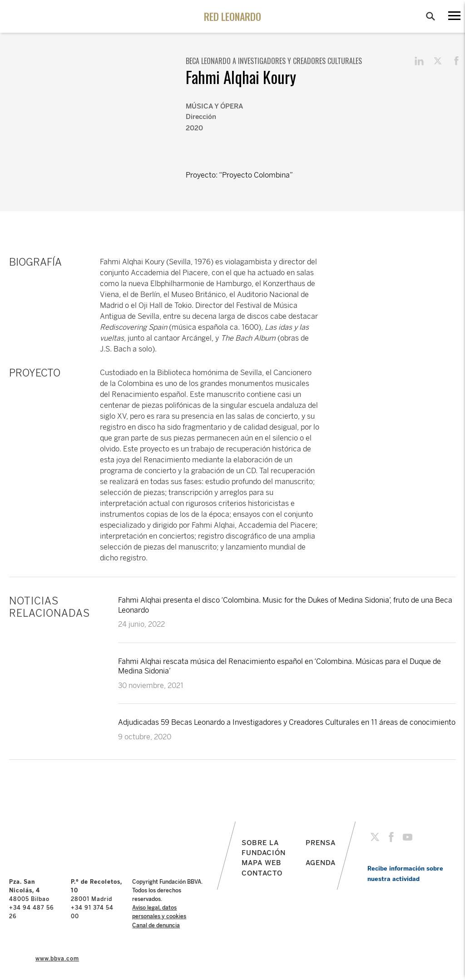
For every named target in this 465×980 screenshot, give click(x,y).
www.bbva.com (57, 959)
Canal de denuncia (156, 926)
